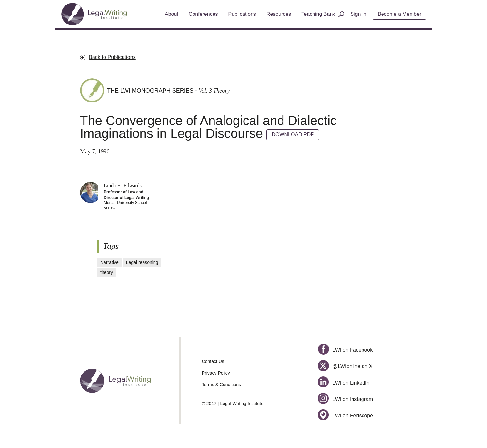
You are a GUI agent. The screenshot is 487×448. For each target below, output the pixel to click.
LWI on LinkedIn (343, 383)
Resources (279, 14)
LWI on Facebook (345, 350)
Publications (242, 14)
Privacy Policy (216, 373)
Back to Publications (112, 57)
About (172, 14)
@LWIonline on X (345, 366)
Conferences (203, 14)
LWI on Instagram (345, 399)
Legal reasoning (142, 262)
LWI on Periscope (345, 416)
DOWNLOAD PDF (293, 135)
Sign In (358, 14)
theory (107, 272)
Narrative (109, 262)
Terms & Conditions (221, 385)
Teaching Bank (318, 14)
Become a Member (399, 14)
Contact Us (213, 361)
